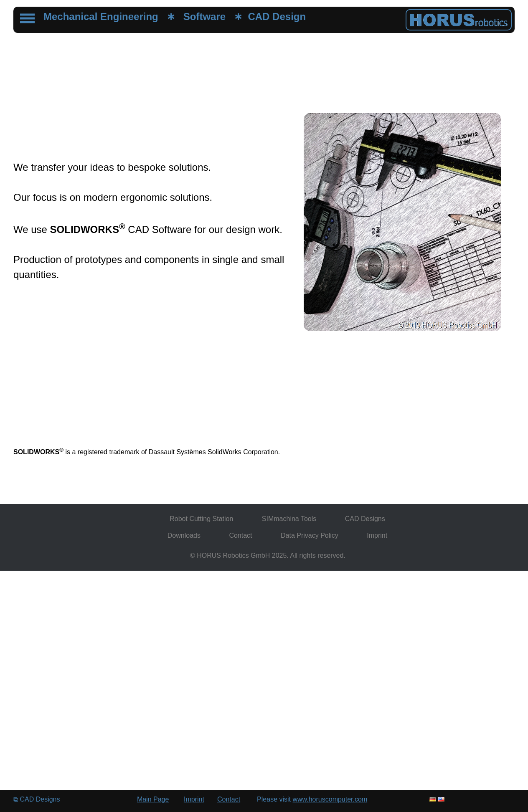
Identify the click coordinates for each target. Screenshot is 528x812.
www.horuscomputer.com (330, 799)
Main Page (153, 799)
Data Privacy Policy (310, 535)
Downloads (184, 535)
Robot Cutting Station (201, 519)
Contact (240, 535)
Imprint (377, 535)
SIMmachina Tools (289, 519)
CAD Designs (365, 519)
